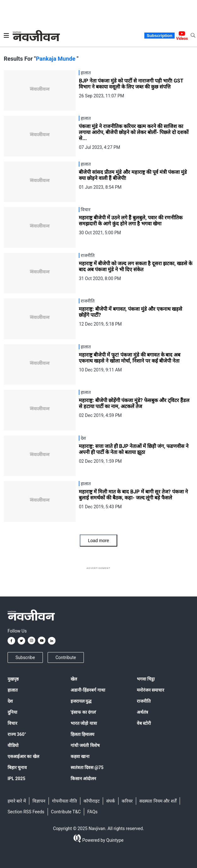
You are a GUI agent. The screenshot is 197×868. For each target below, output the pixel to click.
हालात (13, 690)
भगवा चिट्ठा (146, 679)
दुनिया (12, 712)
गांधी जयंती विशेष (85, 745)
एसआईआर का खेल (23, 756)
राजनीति (144, 701)
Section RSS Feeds (26, 812)
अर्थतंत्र (142, 712)
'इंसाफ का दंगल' (83, 712)
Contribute (66, 657)
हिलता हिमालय (82, 734)
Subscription (159, 36)
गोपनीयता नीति (64, 801)
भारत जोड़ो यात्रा (84, 723)
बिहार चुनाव (17, 767)
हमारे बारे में (17, 801)
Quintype (114, 840)
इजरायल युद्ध (81, 701)
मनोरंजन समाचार (151, 690)
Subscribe (25, 657)
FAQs (93, 812)
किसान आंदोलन (83, 779)
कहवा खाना (80, 756)
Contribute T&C (66, 812)
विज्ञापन (39, 801)
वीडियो (13, 745)
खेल (74, 679)
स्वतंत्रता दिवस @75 (87, 767)
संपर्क (111, 801)
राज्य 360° (17, 734)
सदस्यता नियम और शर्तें (158, 801)
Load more (98, 541)
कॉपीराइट (92, 801)
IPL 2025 (16, 779)
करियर (127, 801)
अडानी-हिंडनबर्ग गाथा (88, 690)
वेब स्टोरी (144, 723)
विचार (12, 723)
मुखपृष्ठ (13, 679)
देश (10, 701)
